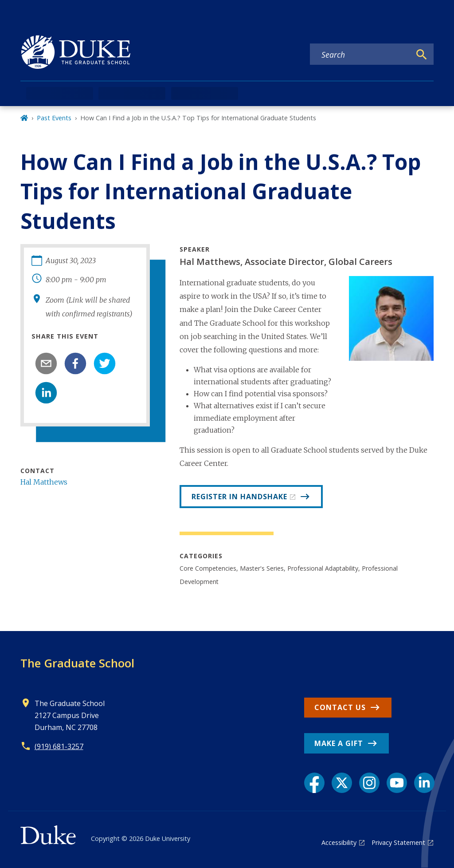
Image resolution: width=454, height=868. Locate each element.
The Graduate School (77, 663)
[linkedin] (46, 393)
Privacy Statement (398, 842)
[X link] (342, 783)
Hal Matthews (44, 482)
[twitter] (105, 363)
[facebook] (75, 363)
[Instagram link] (369, 783)
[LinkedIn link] (424, 783)
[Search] (422, 55)
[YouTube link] (397, 783)
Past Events (54, 118)
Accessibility (339, 842)
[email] (46, 363)
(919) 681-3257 (59, 746)
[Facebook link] (314, 783)
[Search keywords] (360, 55)
